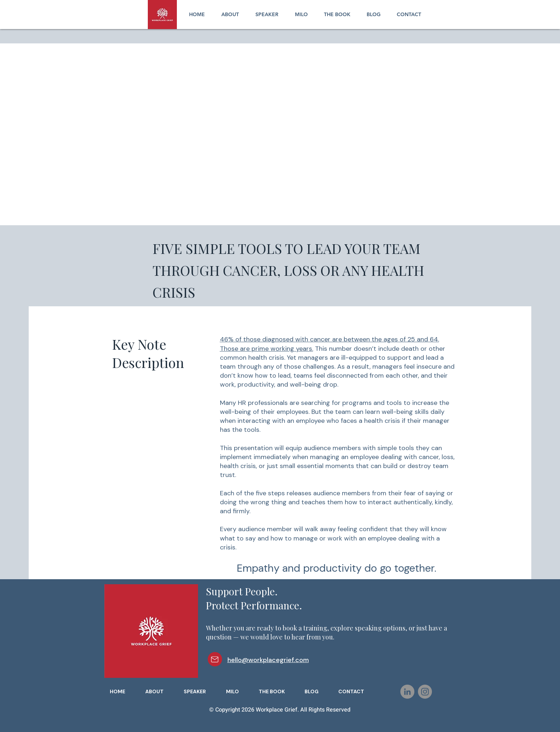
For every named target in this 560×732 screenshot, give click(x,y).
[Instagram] (425, 692)
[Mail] (215, 659)
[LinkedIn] (407, 692)
